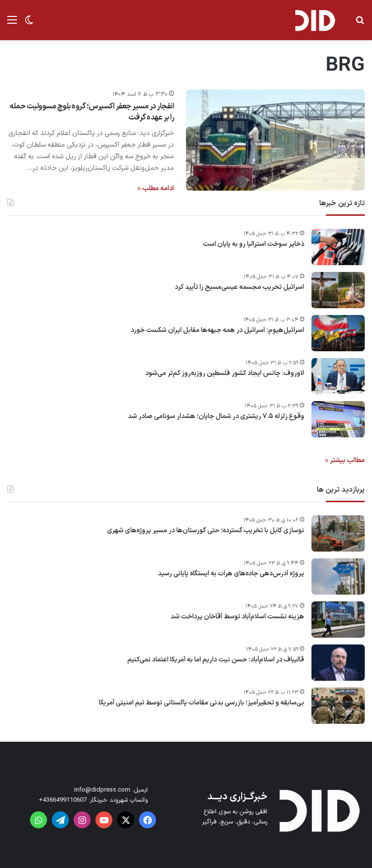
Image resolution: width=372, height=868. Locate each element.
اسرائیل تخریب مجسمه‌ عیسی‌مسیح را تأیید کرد (240, 287)
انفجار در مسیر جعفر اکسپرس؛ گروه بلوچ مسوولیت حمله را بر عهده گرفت (92, 112)
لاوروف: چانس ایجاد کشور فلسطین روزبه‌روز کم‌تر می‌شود (225, 374)
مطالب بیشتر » (345, 460)
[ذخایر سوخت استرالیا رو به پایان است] (338, 247)
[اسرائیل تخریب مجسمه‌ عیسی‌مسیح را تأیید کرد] (338, 290)
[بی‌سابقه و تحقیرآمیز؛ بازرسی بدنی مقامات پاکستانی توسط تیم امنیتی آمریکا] (338, 706)
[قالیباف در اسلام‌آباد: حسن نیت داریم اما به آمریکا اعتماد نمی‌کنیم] (338, 663)
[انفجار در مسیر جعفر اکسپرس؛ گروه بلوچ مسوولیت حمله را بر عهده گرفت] (275, 140)
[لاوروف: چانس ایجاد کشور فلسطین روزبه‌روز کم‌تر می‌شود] (338, 376)
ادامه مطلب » (156, 188)
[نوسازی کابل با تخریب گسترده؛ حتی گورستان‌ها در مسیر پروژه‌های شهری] (338, 533)
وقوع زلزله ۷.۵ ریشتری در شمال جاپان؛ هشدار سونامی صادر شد (216, 417)
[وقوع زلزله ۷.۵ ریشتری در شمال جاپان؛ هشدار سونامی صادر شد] (338, 419)
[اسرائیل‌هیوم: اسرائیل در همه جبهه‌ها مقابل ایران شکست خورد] (338, 333)
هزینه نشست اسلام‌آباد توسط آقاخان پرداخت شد (237, 617)
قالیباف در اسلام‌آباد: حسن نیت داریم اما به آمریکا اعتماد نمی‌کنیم (216, 660)
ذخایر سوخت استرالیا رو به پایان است (254, 244)
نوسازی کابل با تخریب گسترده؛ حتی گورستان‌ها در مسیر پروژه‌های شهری (206, 531)
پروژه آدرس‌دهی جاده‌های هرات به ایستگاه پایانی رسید (231, 574)
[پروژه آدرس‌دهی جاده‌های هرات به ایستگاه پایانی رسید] (338, 576)
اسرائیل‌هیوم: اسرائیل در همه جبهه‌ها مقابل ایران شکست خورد (217, 330)
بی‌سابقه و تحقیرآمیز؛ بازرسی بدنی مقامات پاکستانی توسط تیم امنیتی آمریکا (201, 703)
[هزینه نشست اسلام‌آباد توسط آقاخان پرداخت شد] (338, 620)
